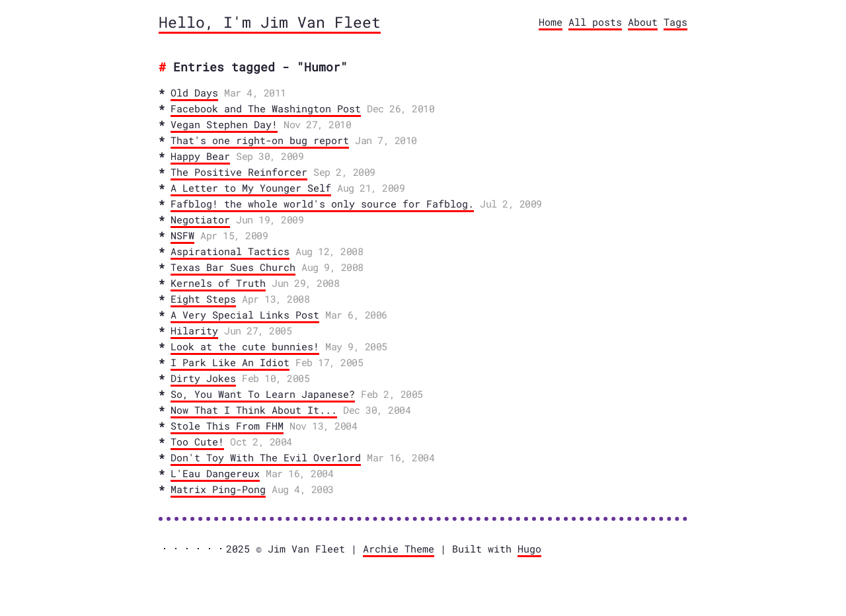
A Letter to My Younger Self (251, 188)
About (643, 22)
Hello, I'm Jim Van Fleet (270, 22)
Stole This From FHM (227, 426)
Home (551, 22)
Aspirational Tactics (230, 251)
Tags (675, 22)
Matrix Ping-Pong (218, 489)
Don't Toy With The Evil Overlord (266, 457)
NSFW (182, 235)
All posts (595, 22)
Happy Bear (200, 156)
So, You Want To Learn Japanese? (263, 394)
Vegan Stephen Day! (224, 124)
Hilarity (194, 330)
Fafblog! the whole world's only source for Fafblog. (322, 204)
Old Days (194, 93)
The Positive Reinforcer (239, 172)
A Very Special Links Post (245, 315)
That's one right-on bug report (260, 140)
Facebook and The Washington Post (266, 108)
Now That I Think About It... (254, 410)
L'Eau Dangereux (215, 473)
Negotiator (200, 219)
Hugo (529, 549)
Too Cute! (197, 442)
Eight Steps (203, 299)
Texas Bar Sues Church (233, 267)
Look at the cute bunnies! (245, 346)
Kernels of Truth (218, 283)
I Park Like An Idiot (230, 362)
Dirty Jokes (203, 378)
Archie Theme (399, 549)
